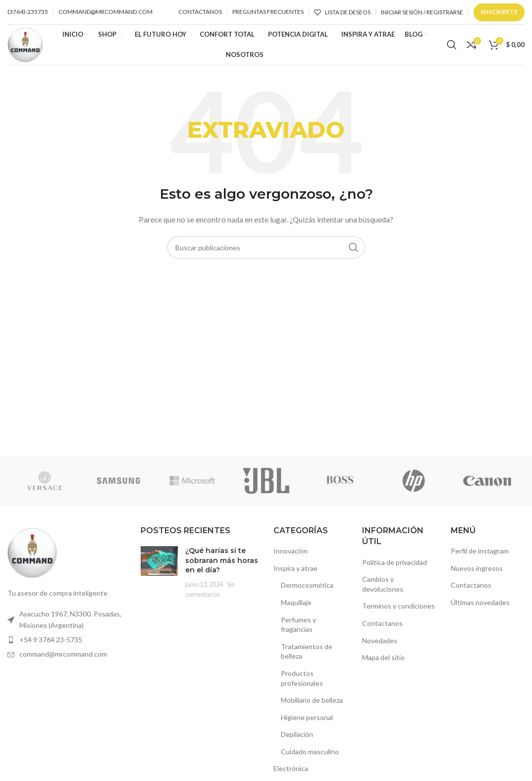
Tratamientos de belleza (307, 655)
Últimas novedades (480, 606)
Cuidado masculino (310, 755)
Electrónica (291, 773)
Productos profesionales (302, 682)
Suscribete (499, 12)
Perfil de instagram (480, 555)
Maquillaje (296, 606)
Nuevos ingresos (477, 572)
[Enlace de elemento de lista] (67, 624)
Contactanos (382, 627)
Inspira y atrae (295, 572)
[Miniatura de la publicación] (159, 576)
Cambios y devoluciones (383, 588)
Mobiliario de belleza (312, 704)
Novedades (380, 644)
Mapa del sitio (383, 661)
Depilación (297, 739)
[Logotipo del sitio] (27, 46)
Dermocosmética (307, 589)
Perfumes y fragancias (298, 629)
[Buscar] (452, 47)
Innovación (291, 555)
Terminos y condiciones (399, 610)
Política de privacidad (395, 566)
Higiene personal (307, 721)
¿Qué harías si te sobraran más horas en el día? (222, 564)
